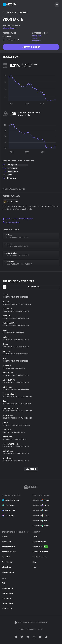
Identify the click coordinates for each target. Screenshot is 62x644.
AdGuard (5, 537)
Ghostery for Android (41, 526)
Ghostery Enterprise (39, 557)
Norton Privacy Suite (9, 552)
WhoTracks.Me (8, 510)
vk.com (35, 38)
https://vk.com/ (10, 28)
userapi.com (37, 36)
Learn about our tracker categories (18, 219)
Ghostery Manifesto (39, 542)
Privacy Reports (40, 547)
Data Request (7, 598)
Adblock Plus (7, 542)
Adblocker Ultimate (8, 547)
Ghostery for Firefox (41, 505)
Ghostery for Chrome (41, 500)
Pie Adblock (6, 557)
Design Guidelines (8, 603)
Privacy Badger (7, 562)
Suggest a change (31, 47)
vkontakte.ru (37, 40)
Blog (34, 567)
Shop (34, 562)
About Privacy (7, 609)
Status (35, 537)
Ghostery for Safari (40, 510)
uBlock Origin (7, 567)
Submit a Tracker (8, 593)
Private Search (8, 505)
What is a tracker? (11, 222)
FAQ (3, 583)
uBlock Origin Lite (8, 572)
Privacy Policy (31, 629)
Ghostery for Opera (40, 516)
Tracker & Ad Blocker (10, 500)
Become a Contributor (40, 552)
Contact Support (8, 588)
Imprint (40, 629)
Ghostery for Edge (40, 521)
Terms (22, 629)
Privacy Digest (8, 516)
